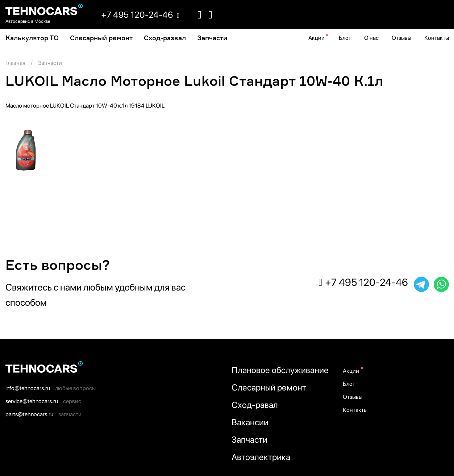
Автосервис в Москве (28, 21)
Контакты (437, 38)
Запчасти (212, 38)
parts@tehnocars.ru (29, 414)
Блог (345, 38)
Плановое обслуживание (280, 370)
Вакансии (250, 422)
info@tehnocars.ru (28, 388)
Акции (316, 38)
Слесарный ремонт (101, 38)
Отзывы (401, 38)
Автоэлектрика (261, 457)
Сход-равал (255, 405)
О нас (371, 38)
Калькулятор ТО (32, 38)
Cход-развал (165, 38)
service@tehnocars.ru (32, 401)
